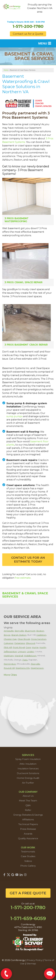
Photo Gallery (28, 866)
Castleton (41, 635)
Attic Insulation (28, 764)
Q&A (28, 805)
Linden (30, 651)
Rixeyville (35, 664)
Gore (28, 647)
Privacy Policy (35, 960)
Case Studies (28, 856)
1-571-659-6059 (28, 918)
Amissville (9, 631)
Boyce (7, 635)
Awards (28, 834)
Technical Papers (28, 824)
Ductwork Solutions (28, 773)
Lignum (22, 651)
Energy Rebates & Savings (28, 815)
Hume (35, 647)
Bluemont (30, 631)
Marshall (19, 656)
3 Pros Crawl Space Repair (23, 282)
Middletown (30, 656)
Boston (40, 631)
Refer (28, 810)
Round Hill (9, 668)
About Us (28, 796)
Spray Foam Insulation (28, 759)
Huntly (43, 647)
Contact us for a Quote (28, 34)
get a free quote (28, 893)
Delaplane (20, 643)
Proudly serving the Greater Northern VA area (40, 8)
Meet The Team (28, 801)
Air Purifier (28, 783)
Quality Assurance (28, 838)
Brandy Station (19, 635)
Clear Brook (24, 639)
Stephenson (37, 668)
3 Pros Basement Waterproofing (17, 220)
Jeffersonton (10, 651)
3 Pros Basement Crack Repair (26, 345)
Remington (10, 664)
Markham (9, 656)
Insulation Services (28, 769)
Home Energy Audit (28, 778)
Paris (25, 660)
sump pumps (14, 416)
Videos (28, 861)
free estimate (23, 578)
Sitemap (31, 964)
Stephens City (23, 668)
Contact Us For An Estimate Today (28, 560)
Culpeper (9, 643)
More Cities (10, 675)
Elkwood (30, 643)
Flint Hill (8, 647)
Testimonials (28, 852)
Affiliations (28, 819)
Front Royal (19, 647)
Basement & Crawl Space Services (25, 595)
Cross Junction (39, 639)
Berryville (19, 631)
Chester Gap (10, 639)
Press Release (28, 829)
